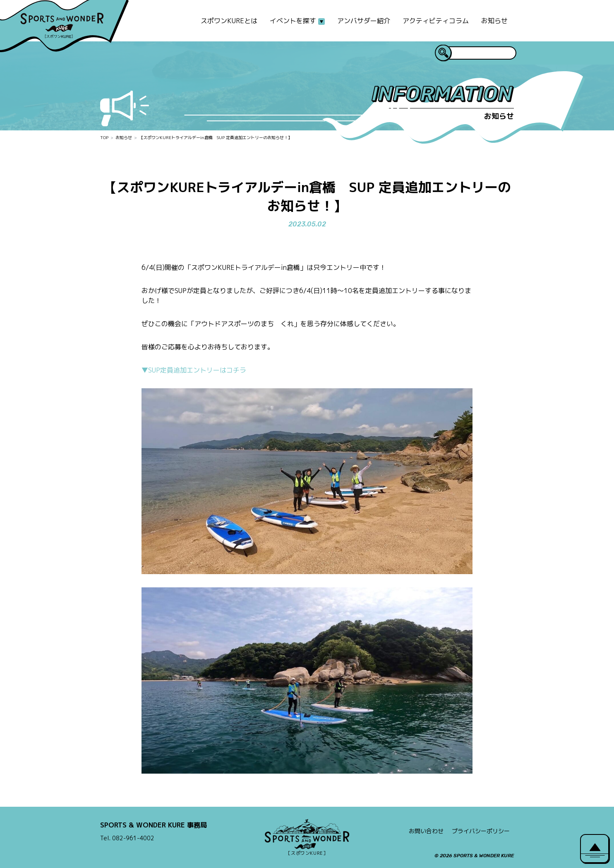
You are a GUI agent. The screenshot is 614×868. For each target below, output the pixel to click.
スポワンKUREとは (229, 21)
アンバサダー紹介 (364, 21)
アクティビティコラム (436, 21)
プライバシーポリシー (481, 831)
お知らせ (494, 21)
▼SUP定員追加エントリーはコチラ (194, 370)
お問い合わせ (426, 831)
